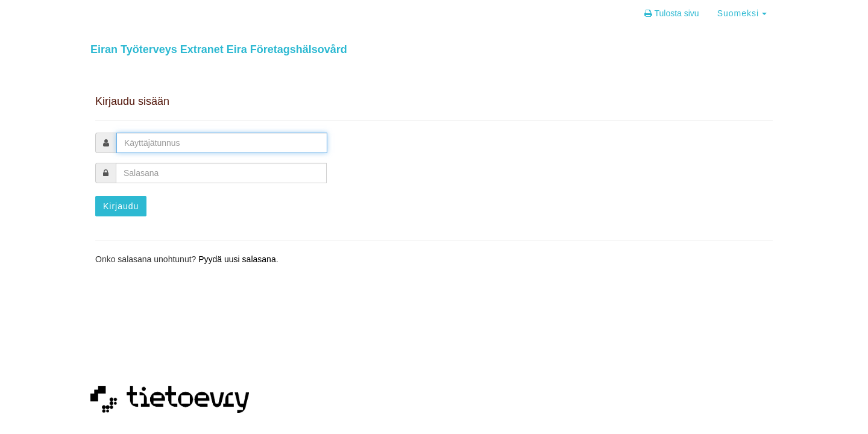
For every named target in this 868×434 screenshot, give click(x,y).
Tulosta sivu (672, 13)
